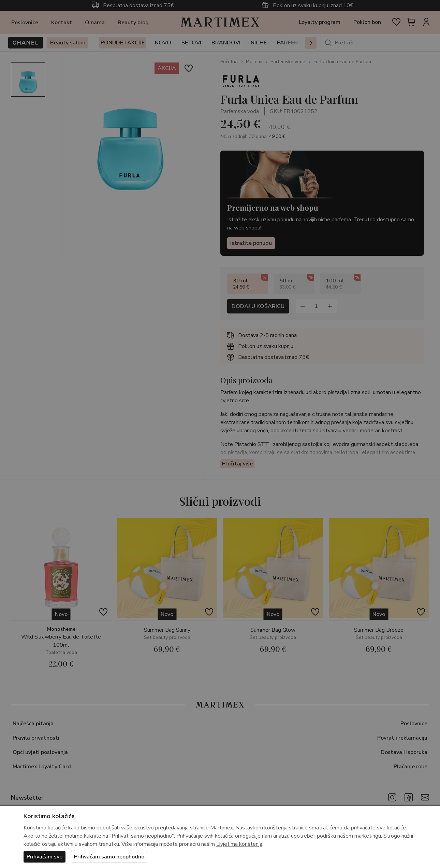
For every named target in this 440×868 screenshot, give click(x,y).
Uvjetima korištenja (239, 844)
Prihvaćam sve (45, 857)
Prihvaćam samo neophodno (109, 857)
